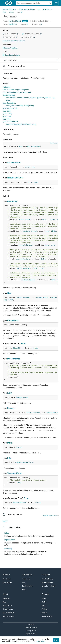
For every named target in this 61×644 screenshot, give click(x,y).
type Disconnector (10, 108)
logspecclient (10, 540)
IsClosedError (14, 163)
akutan (11, 12)
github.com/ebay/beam (27, 9)
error (27, 167)
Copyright (31, 624)
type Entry (7, 111)
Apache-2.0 (13, 24)
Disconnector (14, 359)
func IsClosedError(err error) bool (16, 90)
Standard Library (47, 579)
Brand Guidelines (9, 613)
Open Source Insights (11, 55)
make (21, 146)
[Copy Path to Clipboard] (22, 12)
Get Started (27, 575)
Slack (43, 605)
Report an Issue (31, 634)
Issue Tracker (7, 605)
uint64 (19, 447)
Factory (37, 146)
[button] (4, 34)
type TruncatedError (10, 122)
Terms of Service (31, 627)
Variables (6, 87)
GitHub (44, 602)
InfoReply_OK (28, 463)
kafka (7, 533)
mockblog (8, 549)
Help (24, 590)
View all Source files (50, 515)
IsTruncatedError (15, 178)
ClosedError (13, 320)
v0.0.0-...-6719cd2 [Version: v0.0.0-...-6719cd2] (12, 21)
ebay (4, 12)
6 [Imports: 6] (25, 24)
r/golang (44, 609)
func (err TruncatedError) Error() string (21, 124)
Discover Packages (9, 9)
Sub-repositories (47, 582)
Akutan (46, 298)
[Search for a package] (32, 3)
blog (18, 12)
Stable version (28, 37)
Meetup (44, 613)
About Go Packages (48, 586)
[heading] (9, 3)
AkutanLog (12, 201)
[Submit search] (50, 3)
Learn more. (40, 641)
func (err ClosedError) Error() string (20, 106)
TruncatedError (14, 473)
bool (34, 167)
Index (53, 220)
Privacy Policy (31, 631)
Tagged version (10, 37)
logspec (19, 397)
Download (6, 598)
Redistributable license (32, 34)
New (9, 293)
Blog (4, 602)
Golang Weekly (47, 616)
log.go (5, 521)
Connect (45, 594)
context (21, 220)
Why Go (6, 575)
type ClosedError (9, 103)
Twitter (44, 598)
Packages (46, 575)
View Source (54, 143)
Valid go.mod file (10, 34)
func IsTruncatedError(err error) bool (17, 92)
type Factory (8, 114)
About (5, 594)
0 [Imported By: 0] (37, 24)
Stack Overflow (27, 586)
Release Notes (8, 609)
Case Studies (7, 582)
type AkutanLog (9, 95)
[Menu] (30, 60)
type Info (6, 119)
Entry (10, 393)
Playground (26, 579)
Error (23, 344)
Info (35, 268)
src (39, 9)
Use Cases (6, 579)
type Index (7, 116)
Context (28, 220)
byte (44, 220)
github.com (47, 9)
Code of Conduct (8, 616)
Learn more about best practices (14, 41)
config (39, 298)
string (30, 146)
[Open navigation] (56, 3)
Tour (24, 582)
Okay (56, 640)
